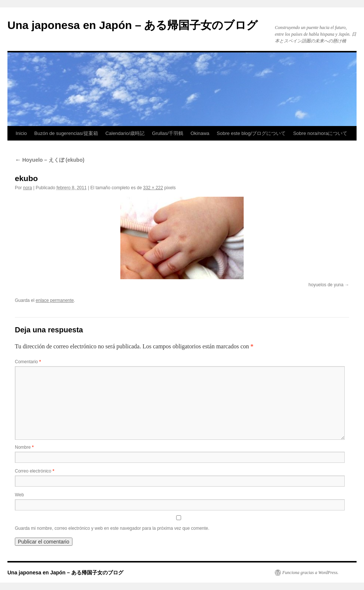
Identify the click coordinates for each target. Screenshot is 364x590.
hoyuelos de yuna (326, 285)
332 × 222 (153, 188)
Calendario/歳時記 (125, 133)
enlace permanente (55, 300)
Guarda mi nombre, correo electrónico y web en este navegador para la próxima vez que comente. (112, 528)
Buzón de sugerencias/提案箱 (66, 133)
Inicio (21, 133)
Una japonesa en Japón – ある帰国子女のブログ (133, 25)
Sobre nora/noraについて (320, 133)
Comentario (28, 362)
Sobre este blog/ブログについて (251, 133)
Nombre (24, 447)
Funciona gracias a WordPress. (310, 573)
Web (19, 495)
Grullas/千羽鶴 (168, 133)
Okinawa (200, 133)
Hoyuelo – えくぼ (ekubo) (50, 160)
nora (27, 188)
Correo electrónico (35, 471)
